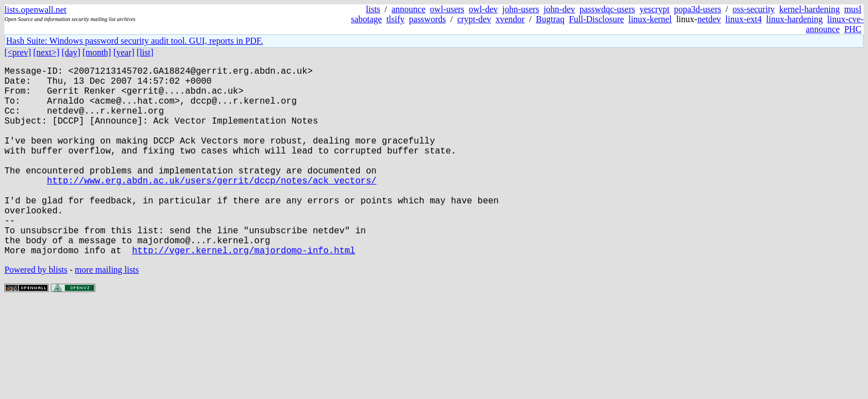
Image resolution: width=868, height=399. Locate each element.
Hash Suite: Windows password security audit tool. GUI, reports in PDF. (135, 41)
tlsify (396, 19)
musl (853, 9)
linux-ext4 (743, 19)
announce (408, 9)
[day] (71, 52)
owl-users (447, 9)
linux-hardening (794, 19)
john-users (521, 9)
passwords (428, 19)
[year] (124, 52)
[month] (97, 52)
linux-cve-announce (835, 24)
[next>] (46, 52)
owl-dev (483, 9)
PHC (853, 29)
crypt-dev (474, 19)
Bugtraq (550, 19)
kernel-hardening (810, 9)
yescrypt (654, 9)
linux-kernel (650, 19)
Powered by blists (36, 312)
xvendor (510, 19)
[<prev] (18, 52)
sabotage (366, 19)
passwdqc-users (607, 9)
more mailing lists (107, 312)
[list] (145, 52)
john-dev (559, 9)
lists (373, 9)
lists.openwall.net (35, 10)
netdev (709, 19)
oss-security (753, 9)
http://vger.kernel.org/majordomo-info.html (243, 292)
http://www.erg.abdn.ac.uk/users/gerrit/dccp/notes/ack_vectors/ (212, 207)
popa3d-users (697, 9)
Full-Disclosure (597, 19)
